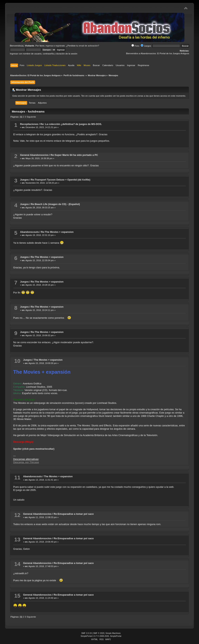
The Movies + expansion (48, 360)
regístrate (60, 46)
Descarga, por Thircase (26, 462)
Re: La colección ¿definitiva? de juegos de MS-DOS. (71, 124)
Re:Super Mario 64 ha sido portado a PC (74, 155)
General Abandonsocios (34, 155)
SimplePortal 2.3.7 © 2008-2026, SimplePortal (101, 636)
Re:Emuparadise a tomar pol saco (74, 514)
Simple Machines (113, 633)
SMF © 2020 (99, 633)
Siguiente (31, 117)
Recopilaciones (29, 124)
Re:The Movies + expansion (57, 232)
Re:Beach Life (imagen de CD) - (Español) (55, 204)
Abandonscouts (29, 232)
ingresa (49, 46)
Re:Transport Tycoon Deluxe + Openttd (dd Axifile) (61, 180)
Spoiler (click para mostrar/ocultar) (34, 449)
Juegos (146, 46)
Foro (135, 46)
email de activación (88, 46)
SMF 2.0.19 (86, 633)
